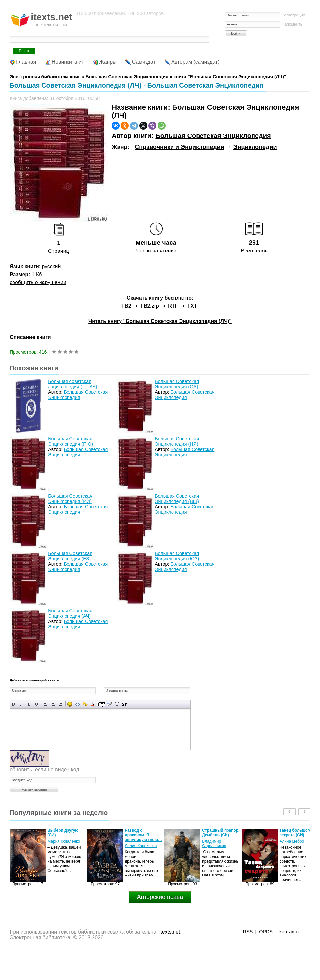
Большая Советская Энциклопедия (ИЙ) (70, 499)
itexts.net (170, 932)
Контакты (289, 932)
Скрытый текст (102, 704)
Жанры (108, 62)
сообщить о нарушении (38, 282)
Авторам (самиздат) (195, 62)
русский (51, 267)
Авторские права (160, 897)
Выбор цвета (93, 704)
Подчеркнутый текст (29, 704)
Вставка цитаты (109, 704)
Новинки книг (68, 62)
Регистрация (293, 15)
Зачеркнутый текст (36, 704)
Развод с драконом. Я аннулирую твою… (143, 835)
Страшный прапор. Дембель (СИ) (221, 833)
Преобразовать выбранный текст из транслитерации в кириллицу (117, 704)
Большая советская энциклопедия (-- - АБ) (73, 384)
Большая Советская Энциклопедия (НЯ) (177, 441)
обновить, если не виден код (44, 770)
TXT (192, 306)
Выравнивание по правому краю (61, 704)
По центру (53, 704)
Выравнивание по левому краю (46, 704)
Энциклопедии (255, 147)
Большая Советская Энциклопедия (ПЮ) (70, 441)
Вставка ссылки (78, 704)
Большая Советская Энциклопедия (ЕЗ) (70, 556)
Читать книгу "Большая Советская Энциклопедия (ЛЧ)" (160, 321)
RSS (248, 932)
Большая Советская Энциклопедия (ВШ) (177, 499)
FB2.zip (149, 306)
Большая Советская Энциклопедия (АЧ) (70, 613)
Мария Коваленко (64, 841)
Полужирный (14, 704)
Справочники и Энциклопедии (179, 147)
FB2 (126, 306)
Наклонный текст (21, 704)
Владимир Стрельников (214, 844)
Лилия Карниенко (141, 846)
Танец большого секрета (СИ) (295, 833)
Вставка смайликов (70, 704)
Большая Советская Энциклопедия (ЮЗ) (177, 556)
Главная (26, 62)
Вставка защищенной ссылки (85, 704)
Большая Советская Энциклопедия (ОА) (177, 384)
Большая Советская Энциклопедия (213, 136)
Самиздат (144, 62)
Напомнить (292, 24)
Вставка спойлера (125, 704)
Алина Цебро (292, 841)
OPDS (266, 932)
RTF (173, 306)
